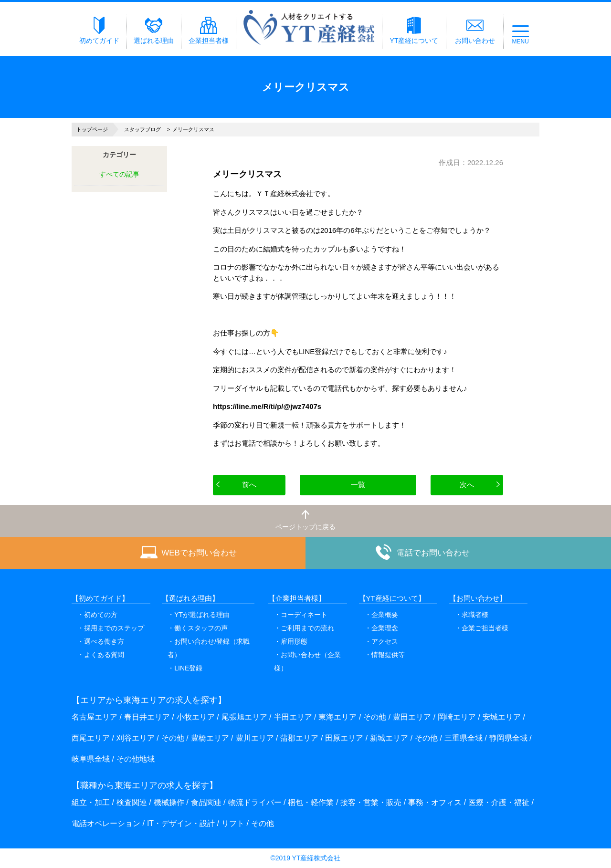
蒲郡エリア (299, 738)
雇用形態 (294, 641)
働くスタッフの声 (201, 628)
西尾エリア (91, 738)
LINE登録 (188, 668)
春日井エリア (147, 717)
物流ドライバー (255, 802)
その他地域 (136, 759)
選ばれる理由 (154, 31)
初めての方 (101, 615)
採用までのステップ (114, 628)
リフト (233, 823)
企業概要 (385, 615)
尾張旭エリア (244, 717)
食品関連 (206, 802)
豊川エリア (255, 738)
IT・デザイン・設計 (181, 823)
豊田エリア (412, 717)
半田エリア (293, 717)
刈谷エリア (136, 738)
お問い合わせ (475, 31)
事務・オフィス (435, 802)
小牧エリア (196, 717)
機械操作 (169, 802)
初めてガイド (99, 31)
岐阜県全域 (91, 759)
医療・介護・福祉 (499, 802)
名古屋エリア (95, 717)
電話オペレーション (106, 823)
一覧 (358, 485)
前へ (249, 485)
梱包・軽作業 (311, 802)
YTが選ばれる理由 (202, 615)
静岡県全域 (508, 738)
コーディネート (304, 615)
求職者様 (475, 615)
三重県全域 (464, 738)
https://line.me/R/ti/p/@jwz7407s (267, 406)
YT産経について (414, 31)
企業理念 (385, 628)
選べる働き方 (104, 641)
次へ (467, 485)
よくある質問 (104, 655)
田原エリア (344, 738)
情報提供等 (388, 655)
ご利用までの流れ (307, 628)
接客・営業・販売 (371, 802)
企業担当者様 (209, 31)
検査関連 (132, 802)
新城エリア (389, 738)
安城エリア (502, 717)
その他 (375, 717)
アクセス (385, 641)
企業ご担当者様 (485, 628)
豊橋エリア (210, 738)
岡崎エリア (457, 717)
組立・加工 (91, 802)
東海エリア (337, 717)
